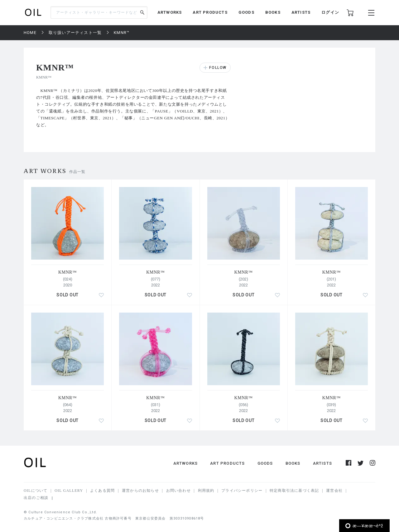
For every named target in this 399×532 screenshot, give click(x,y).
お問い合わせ (178, 491)
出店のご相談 (36, 498)
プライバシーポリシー (242, 491)
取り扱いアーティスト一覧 (75, 33)
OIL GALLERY (69, 491)
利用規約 (206, 491)
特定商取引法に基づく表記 (294, 491)
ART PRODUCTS (210, 12)
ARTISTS (301, 12)
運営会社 (334, 491)
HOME (30, 33)
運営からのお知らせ (140, 491)
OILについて (36, 491)
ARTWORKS (170, 12)
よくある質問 (102, 491)
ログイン (330, 12)
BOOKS (273, 12)
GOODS (246, 12)
